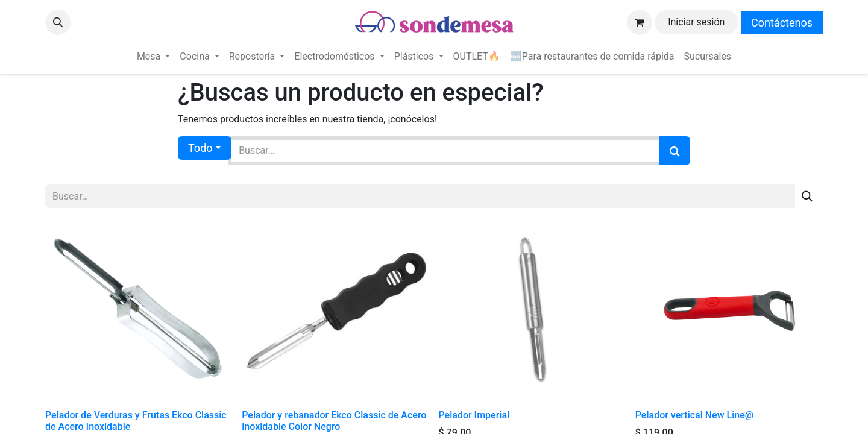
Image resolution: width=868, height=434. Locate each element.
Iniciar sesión (696, 22)
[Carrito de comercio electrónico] (640, 22)
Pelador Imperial (474, 415)
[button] (58, 22)
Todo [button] (200, 148)
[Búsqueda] (675, 151)
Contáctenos (782, 23)
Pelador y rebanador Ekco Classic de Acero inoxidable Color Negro (334, 421)
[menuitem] (153, 57)
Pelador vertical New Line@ (694, 415)
